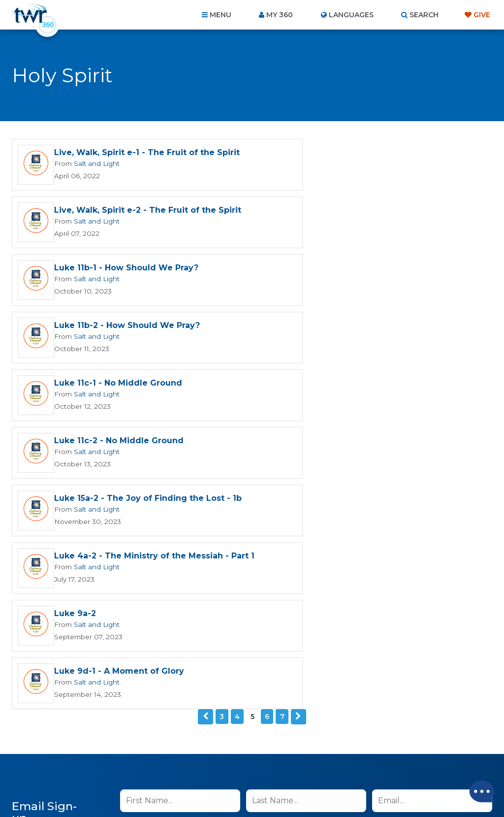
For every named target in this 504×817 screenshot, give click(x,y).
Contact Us (168, 764)
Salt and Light (95, 170)
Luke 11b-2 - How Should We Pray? (370, 213)
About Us (115, 764)
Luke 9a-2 (75, 390)
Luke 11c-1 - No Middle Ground (118, 271)
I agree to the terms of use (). (202, 545)
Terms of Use (364, 595)
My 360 (280, 15)
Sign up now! (154, 568)
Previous (206, 435)
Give (482, 15)
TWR (258, 787)
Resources (420, 764)
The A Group (324, 787)
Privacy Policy (314, 595)
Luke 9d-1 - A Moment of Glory (362, 390)
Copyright (363, 764)
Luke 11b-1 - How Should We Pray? (126, 213)
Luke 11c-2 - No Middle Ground (362, 271)
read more (258, 545)
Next (298, 435)
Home (73, 764)
